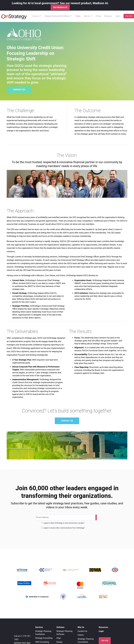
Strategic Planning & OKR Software (57, 16)
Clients (78, 16)
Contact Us (82, 631)
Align (59, 638)
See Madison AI (60, 7)
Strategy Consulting (44, 638)
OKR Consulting (42, 642)
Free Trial (129, 16)
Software (60, 627)
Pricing (98, 16)
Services (35, 16)
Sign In (118, 16)
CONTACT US (19, 90)
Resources (108, 16)
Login (101, 631)
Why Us (87, 16)
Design (59, 642)
